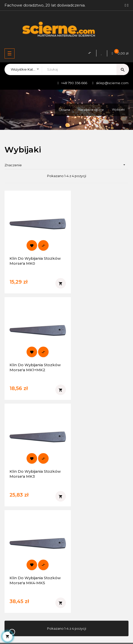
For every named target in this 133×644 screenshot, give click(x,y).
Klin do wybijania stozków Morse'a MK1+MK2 (91, 257)
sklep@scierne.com (112, 83)
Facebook (17, 488)
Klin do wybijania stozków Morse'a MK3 (31, 354)
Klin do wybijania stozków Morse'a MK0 (31, 254)
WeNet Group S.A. (96, 628)
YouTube (16, 505)
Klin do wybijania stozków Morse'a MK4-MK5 (96, 357)
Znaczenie (66, 165)
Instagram (17, 496)
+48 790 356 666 (74, 83)
